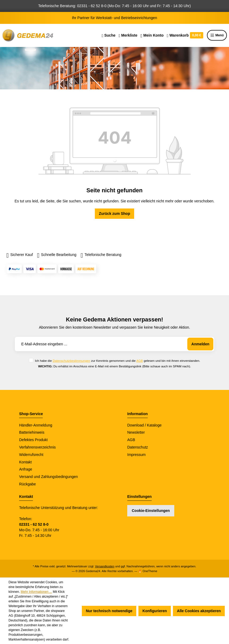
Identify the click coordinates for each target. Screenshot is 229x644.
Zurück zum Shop (114, 214)
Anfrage (26, 469)
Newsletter (136, 432)
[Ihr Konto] (152, 35)
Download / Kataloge (144, 425)
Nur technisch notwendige (109, 611)
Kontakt (25, 462)
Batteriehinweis (32, 432)
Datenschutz (138, 447)
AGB (140, 361)
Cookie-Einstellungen (151, 511)
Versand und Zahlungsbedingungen (48, 477)
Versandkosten (105, 566)
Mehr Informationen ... (36, 592)
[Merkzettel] (128, 35)
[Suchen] (109, 35)
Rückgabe (27, 484)
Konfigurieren (155, 611)
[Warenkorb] (185, 35)
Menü (217, 35)
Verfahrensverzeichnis (37, 447)
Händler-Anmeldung (36, 425)
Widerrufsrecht (31, 455)
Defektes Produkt (33, 440)
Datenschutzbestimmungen (71, 361)
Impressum (136, 455)
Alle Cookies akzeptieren (199, 611)
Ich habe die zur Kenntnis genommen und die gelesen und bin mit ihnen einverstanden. (117, 361)
